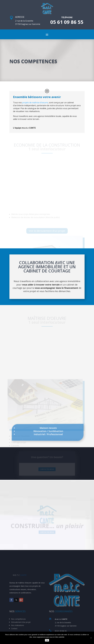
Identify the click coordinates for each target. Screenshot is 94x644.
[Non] (91, 638)
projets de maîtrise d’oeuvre (35, 103)
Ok (47, 640)
